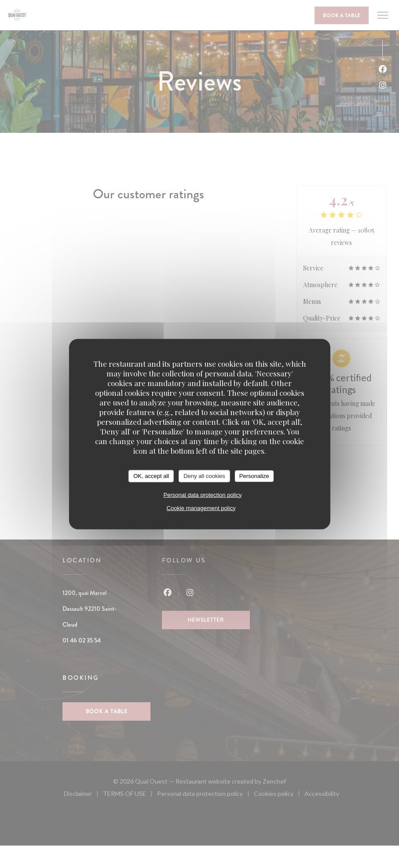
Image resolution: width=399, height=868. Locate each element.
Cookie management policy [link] (201, 508)
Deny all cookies (204, 476)
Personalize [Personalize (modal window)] (254, 476)
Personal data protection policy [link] (203, 494)
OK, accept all (151, 476)
